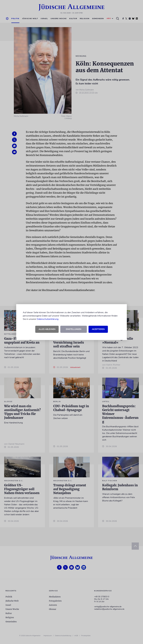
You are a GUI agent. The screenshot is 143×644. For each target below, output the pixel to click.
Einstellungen (74, 329)
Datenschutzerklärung (48, 319)
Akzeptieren (98, 329)
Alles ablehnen (47, 329)
